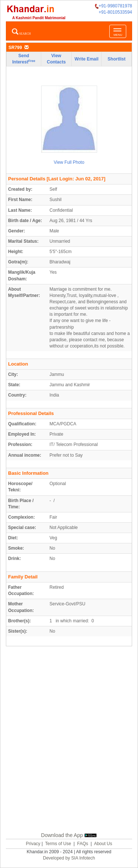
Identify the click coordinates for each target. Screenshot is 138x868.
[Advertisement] (69, 748)
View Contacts (56, 59)
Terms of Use (58, 844)
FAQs (83, 844)
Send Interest (24, 59)
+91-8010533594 (115, 12)
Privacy (33, 844)
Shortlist (116, 59)
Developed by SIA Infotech (69, 858)
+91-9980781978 (114, 6)
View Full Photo (69, 162)
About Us (103, 844)
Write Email (87, 59)
